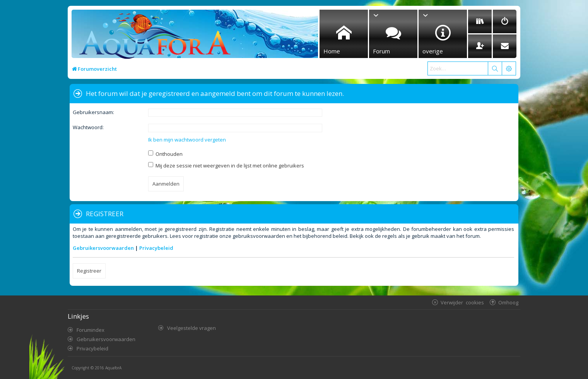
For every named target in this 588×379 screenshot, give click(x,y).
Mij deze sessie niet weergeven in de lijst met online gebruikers (226, 166)
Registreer (89, 271)
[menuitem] (480, 21)
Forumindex (91, 330)
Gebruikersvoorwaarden (103, 248)
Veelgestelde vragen (191, 328)
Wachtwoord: (88, 127)
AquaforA (113, 368)
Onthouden (165, 154)
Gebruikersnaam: (93, 112)
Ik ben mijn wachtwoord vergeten (187, 140)
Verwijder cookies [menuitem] (462, 302)
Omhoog (508, 302)
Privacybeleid (156, 248)
